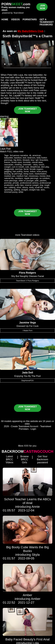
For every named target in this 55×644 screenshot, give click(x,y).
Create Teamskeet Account (25, 426)
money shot (45, 176)
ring (41, 185)
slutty (31, 187)
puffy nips (19, 185)
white (21, 192)
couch (41, 165)
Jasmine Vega (27, 323)
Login (33, 429)
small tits (39, 187)
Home (5, 19)
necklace (19, 178)
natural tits (9, 178)
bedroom (31, 158)
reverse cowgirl (32, 185)
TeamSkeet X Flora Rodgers (28, 281)
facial (26, 169)
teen (43, 190)
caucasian (9, 165)
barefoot (18, 158)
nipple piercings (31, 178)
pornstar (8, 183)
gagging (8, 171)
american (37, 155)
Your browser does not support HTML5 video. (27, 55)
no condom (44, 178)
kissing (7, 174)
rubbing (12, 187)
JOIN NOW (42, 7)
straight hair (34, 190)
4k (30, 155)
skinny (25, 187)
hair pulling (18, 171)
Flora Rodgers (27, 273)
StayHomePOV (28, 380)
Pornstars (30, 19)
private (16, 183)
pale (37, 181)
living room (28, 174)
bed (25, 158)
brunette (27, 162)
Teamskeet (26, 235)
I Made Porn (27, 330)
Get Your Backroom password (43, 459)
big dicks (18, 160)
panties (43, 181)
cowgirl (7, 167)
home (26, 171)
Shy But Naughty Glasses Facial (27, 276)
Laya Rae (5, 149)
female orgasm (36, 169)
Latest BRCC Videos (9, 459)
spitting (17, 190)
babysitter (9, 158)
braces (7, 162)
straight (25, 190)
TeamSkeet (18, 13)
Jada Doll (27, 373)
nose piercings (11, 181)
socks (47, 187)
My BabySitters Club (30, 31)
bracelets (44, 160)
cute (27, 167)
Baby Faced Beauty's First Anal (27, 639)
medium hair (22, 176)
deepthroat (35, 167)
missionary (33, 176)
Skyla (36, 555)
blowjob (26, 160)
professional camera (29, 183)
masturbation (41, 174)
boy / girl (35, 160)
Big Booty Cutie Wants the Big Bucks (27, 549)
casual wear (37, 162)
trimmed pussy (11, 192)
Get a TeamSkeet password (47, 22)
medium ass (10, 176)
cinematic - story (30, 165)
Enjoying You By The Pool (27, 376)
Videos (15, 19)
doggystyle (9, 169)
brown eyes (17, 162)
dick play (45, 167)
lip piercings (17, 174)
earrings (19, 169)
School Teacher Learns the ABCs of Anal (27, 501)
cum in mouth (18, 167)
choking (18, 165)
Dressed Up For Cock (27, 326)
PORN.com (16, 4)
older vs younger (26, 181)
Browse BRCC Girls (25, 459)
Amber (27, 595)
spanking (8, 190)
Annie (36, 507)
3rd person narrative (19, 155)
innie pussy (42, 171)
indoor (33, 171)
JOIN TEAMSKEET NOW (27, 110)
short (19, 187)
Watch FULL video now (12, 151)
